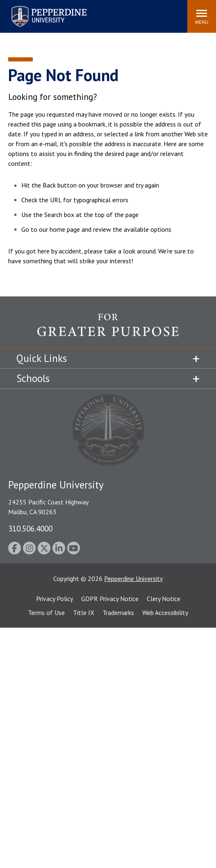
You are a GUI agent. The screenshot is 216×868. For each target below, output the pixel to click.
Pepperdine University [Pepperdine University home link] (39, 8)
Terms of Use (46, 613)
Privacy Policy (55, 599)
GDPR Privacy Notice (110, 599)
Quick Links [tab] (42, 358)
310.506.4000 (30, 528)
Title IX (84, 613)
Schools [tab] (33, 378)
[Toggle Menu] (202, 16)
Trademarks (118, 613)
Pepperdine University (133, 579)
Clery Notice (164, 599)
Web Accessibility (165, 613)
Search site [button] (70, 12)
